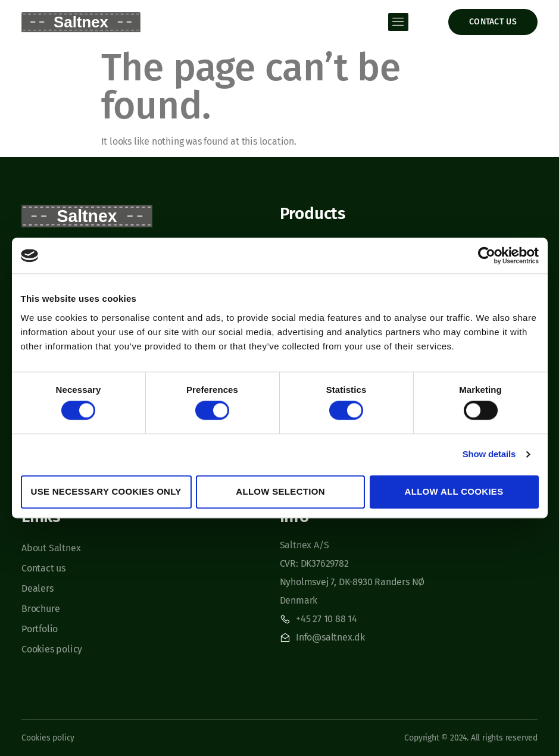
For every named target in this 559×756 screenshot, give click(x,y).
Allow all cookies (454, 491)
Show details (489, 454)
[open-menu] (398, 22)
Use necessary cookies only (106, 491)
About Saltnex (51, 548)
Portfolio (40, 629)
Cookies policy (52, 649)
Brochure (40, 609)
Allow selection (280, 491)
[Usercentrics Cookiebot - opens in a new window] (487, 255)
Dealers (38, 588)
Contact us (43, 568)
